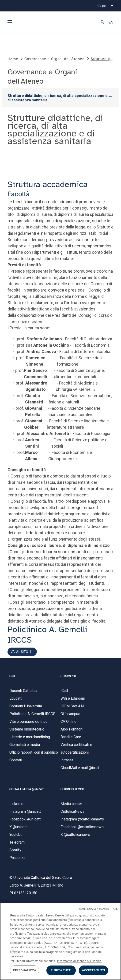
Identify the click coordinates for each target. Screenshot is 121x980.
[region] (60, 941)
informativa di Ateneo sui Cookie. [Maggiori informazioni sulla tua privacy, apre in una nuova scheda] (80, 961)
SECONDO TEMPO (72, 789)
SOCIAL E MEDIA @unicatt (26, 789)
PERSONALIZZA (25, 970)
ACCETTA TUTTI (94, 970)
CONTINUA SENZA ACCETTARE (98, 909)
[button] (102, 22)
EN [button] (111, 22)
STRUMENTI (68, 676)
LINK (12, 676)
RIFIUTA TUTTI (61, 970)
